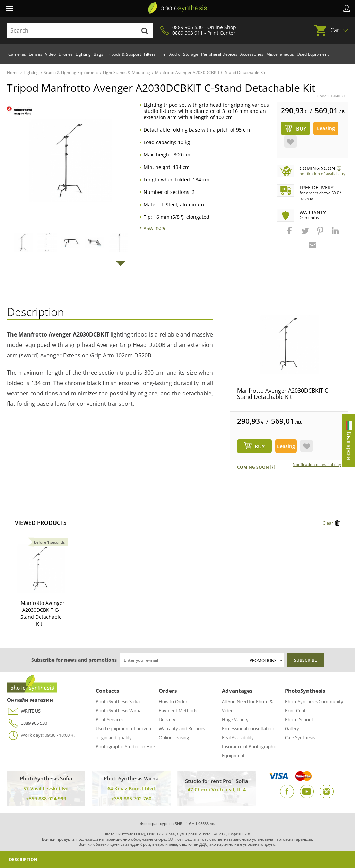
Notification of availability (322, 174)
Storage (191, 54)
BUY (260, 446)
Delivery (167, 719)
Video (50, 54)
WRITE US (24, 711)
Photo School (299, 719)
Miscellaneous (280, 54)
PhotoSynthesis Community (314, 701)
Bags (98, 54)
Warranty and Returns (182, 728)
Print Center (297, 710)
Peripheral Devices (219, 54)
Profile (347, 8)
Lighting (83, 54)
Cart (336, 30)
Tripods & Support (124, 54)
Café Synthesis (300, 737)
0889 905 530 (27, 723)
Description (23, 860)
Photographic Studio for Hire (125, 746)
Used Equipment (313, 54)
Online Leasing (174, 737)
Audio (175, 54)
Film (162, 54)
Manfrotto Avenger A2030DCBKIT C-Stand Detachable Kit (283, 394)
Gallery (292, 728)
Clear (328, 523)
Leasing (326, 128)
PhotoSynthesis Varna (119, 710)
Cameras (17, 54)
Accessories (252, 54)
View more (154, 228)
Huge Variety (235, 719)
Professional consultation (248, 728)
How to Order (173, 701)
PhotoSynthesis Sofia (118, 701)
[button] (290, 234)
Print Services (110, 719)
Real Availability (238, 737)
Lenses (36, 54)
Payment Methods (178, 710)
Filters (150, 54)
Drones (66, 54)
